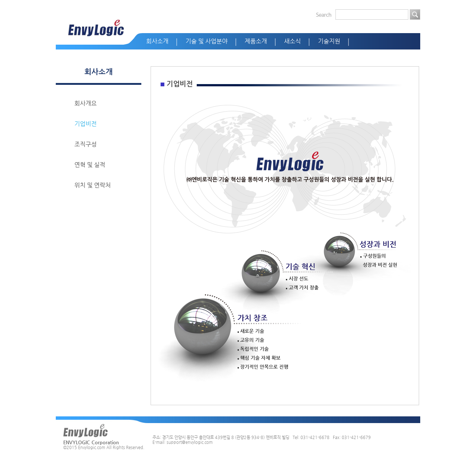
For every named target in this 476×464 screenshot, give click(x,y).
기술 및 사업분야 (207, 41)
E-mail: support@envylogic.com (183, 442)
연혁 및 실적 (90, 165)
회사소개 (157, 41)
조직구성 (86, 144)
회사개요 (86, 103)
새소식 (292, 41)
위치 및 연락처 (93, 185)
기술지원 (329, 41)
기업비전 (86, 124)
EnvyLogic (96, 28)
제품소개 (256, 41)
